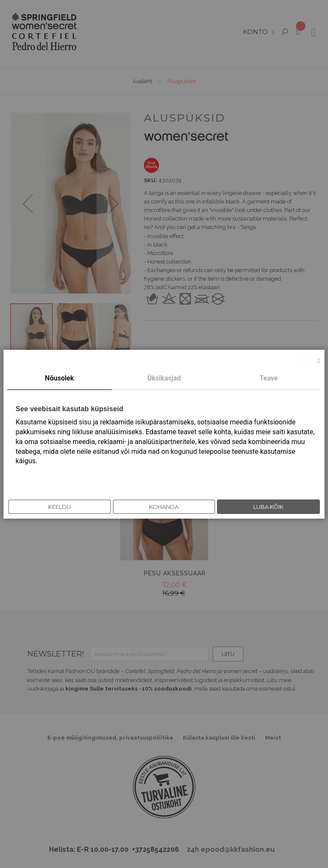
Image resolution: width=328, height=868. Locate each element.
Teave (269, 378)
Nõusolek (59, 378)
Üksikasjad (164, 378)
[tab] (60, 379)
